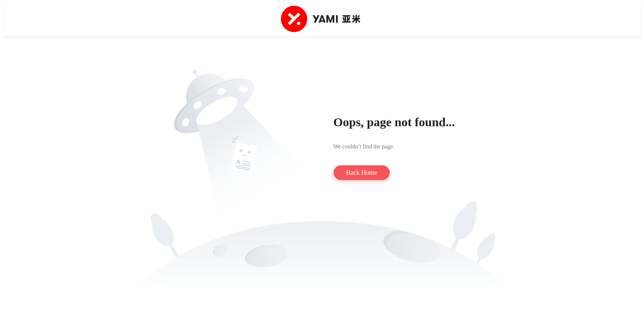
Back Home (362, 172)
